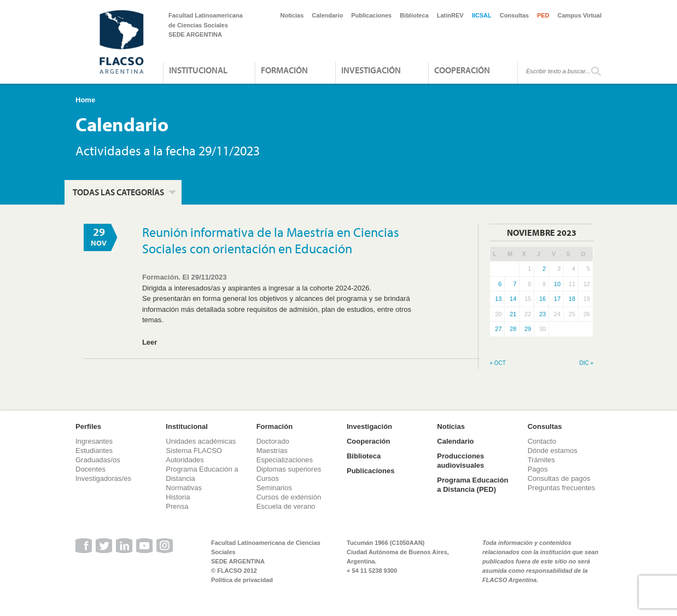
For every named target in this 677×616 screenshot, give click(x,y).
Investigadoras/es (103, 478)
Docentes (91, 469)
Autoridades (185, 460)
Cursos (268, 478)
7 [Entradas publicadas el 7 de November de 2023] (515, 284)
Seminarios (274, 488)
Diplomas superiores (289, 469)
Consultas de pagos (559, 478)
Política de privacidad (242, 580)
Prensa (177, 506)
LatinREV (450, 15)
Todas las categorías (118, 192)
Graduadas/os (98, 460)
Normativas (184, 488)
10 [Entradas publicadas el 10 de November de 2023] (557, 284)
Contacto (542, 441)
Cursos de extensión (289, 497)
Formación (284, 70)
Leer (150, 342)
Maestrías (272, 451)
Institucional (198, 70)
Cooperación (462, 70)
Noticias (292, 15)
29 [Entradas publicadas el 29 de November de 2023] (528, 329)
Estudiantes (94, 451)
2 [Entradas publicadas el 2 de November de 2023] (544, 269)
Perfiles (88, 426)
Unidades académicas (201, 441)
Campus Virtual (580, 15)
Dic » (586, 363)
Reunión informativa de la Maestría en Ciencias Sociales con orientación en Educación (271, 240)
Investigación (371, 70)
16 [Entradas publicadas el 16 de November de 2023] (542, 299)
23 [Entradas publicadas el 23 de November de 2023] (542, 314)
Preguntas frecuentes (562, 488)
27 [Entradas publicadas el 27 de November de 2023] (498, 329)
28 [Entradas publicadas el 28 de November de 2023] (513, 329)
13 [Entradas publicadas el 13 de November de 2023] (498, 299)
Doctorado (273, 441)
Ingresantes (94, 441)
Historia (178, 497)
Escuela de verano (286, 506)
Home (85, 100)
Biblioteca (414, 15)
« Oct (497, 363)
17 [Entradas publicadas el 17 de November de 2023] (557, 299)
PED (543, 15)
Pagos (538, 469)
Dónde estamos (553, 451)
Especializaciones (285, 460)
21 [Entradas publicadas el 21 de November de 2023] (513, 314)
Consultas (514, 15)
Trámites (541, 460)
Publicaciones (371, 15)
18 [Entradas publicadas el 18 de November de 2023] (572, 299)
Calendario (327, 15)
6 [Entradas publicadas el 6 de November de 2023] (500, 284)
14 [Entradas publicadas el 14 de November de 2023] (513, 299)
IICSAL (482, 15)
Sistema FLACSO (194, 451)
